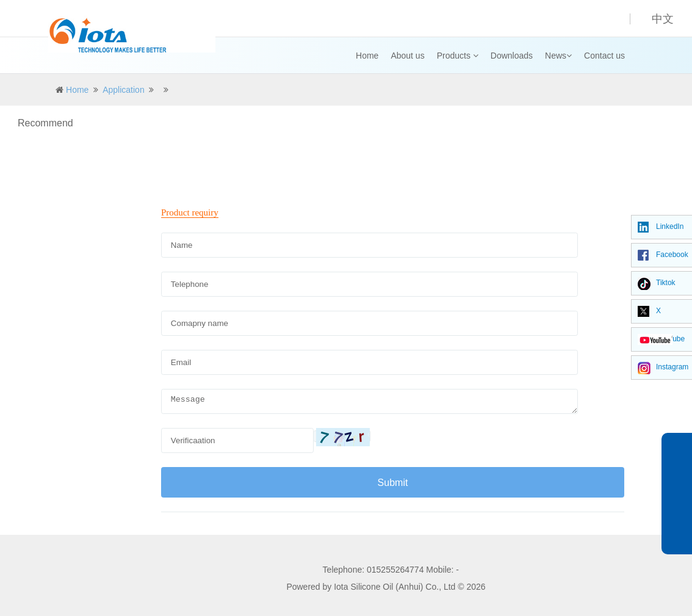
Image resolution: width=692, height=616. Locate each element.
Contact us (604, 56)
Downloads (512, 56)
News (558, 56)
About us (407, 56)
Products (458, 56)
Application (124, 90)
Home (367, 56)
